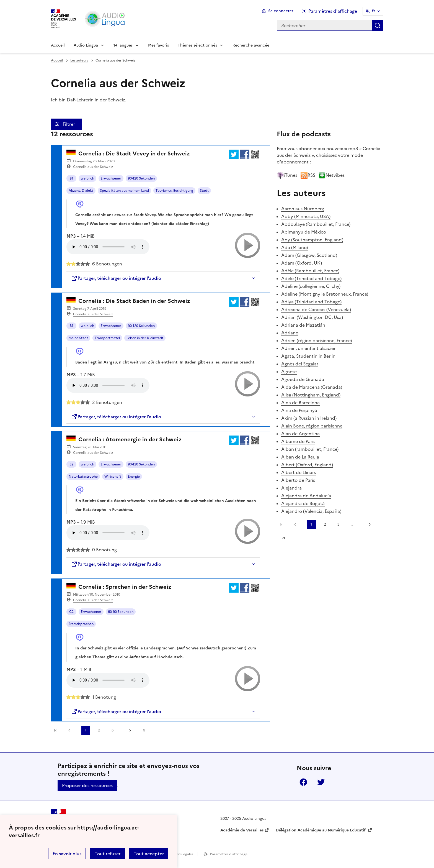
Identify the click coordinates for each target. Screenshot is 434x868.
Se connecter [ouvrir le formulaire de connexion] (281, 11)
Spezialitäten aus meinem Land (124, 191)
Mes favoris (158, 45)
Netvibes (332, 175)
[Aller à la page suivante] (128, 730)
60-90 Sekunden (121, 612)
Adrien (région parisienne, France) (317, 340)
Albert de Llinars (299, 472)
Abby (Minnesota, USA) (306, 216)
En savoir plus (67, 854)
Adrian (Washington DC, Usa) (312, 317)
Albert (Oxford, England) (307, 465)
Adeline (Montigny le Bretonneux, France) (325, 294)
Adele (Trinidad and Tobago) (311, 278)
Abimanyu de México (304, 232)
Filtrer (69, 124)
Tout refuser (108, 854)
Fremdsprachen (81, 624)
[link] (71, 730)
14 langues (123, 45)
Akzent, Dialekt (81, 191)
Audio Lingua (86, 45)
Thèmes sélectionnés (197, 45)
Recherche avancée (251, 45)
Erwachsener (111, 178)
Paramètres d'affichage (229, 854)
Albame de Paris (298, 441)
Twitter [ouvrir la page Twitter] (321, 782)
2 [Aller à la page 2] (99, 730)
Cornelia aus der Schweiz (93, 167)
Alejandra (291, 488)
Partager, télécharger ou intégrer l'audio (116, 278)
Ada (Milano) (294, 247)
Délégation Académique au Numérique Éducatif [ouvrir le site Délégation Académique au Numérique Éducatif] (321, 830)
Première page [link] (55, 730)
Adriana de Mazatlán (303, 325)
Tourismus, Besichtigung (174, 191)
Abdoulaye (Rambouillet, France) (316, 224)
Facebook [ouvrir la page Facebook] (303, 782)
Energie (134, 477)
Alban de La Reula (300, 457)
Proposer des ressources (87, 785)
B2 (71, 464)
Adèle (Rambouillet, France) (310, 271)
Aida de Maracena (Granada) (312, 387)
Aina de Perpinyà (299, 410)
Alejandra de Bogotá (303, 503)
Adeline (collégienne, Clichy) (311, 286)
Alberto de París (298, 480)
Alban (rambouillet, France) (310, 449)
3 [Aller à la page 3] (112, 730)
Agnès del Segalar (300, 364)
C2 (71, 612)
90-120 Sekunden (141, 178)
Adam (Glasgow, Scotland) (309, 255)
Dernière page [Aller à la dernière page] (144, 730)
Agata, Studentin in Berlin (308, 356)
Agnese (289, 372)
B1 (72, 178)
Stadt (204, 191)
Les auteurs (79, 60)
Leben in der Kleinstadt (145, 338)
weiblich (87, 178)
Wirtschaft (113, 477)
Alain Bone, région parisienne (312, 426)
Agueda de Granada (303, 379)
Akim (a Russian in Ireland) (309, 418)
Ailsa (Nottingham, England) (311, 395)
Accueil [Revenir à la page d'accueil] (58, 45)
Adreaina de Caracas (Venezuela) (316, 309)
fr (374, 11)
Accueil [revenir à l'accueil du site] (57, 60)
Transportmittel (107, 338)
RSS (308, 175)
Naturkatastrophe (83, 477)
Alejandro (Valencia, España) (311, 511)
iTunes (287, 175)
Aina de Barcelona (300, 403)
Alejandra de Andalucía (306, 496)
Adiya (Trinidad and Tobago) (311, 302)
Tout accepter (149, 854)
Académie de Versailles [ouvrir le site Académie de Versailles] (242, 830)
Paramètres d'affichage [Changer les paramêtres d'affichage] (333, 11)
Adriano (290, 333)
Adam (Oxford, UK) (302, 263)
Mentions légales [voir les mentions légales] (180, 854)
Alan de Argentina (300, 434)
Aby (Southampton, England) (312, 240)
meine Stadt (78, 338)
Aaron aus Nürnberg (303, 209)
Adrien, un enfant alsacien (309, 348)
